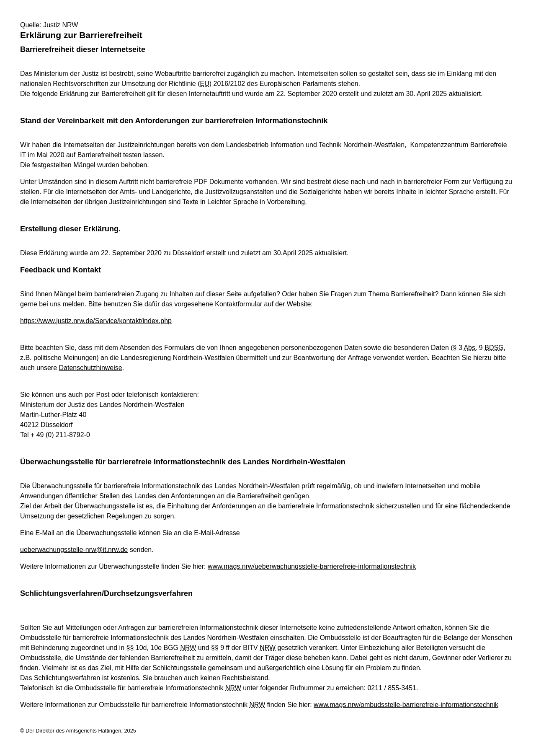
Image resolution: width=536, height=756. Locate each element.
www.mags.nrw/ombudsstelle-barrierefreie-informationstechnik (406, 705)
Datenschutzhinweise (91, 368)
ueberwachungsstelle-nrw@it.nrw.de (74, 550)
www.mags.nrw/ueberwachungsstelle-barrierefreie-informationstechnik (312, 566)
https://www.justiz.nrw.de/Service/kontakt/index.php (96, 321)
